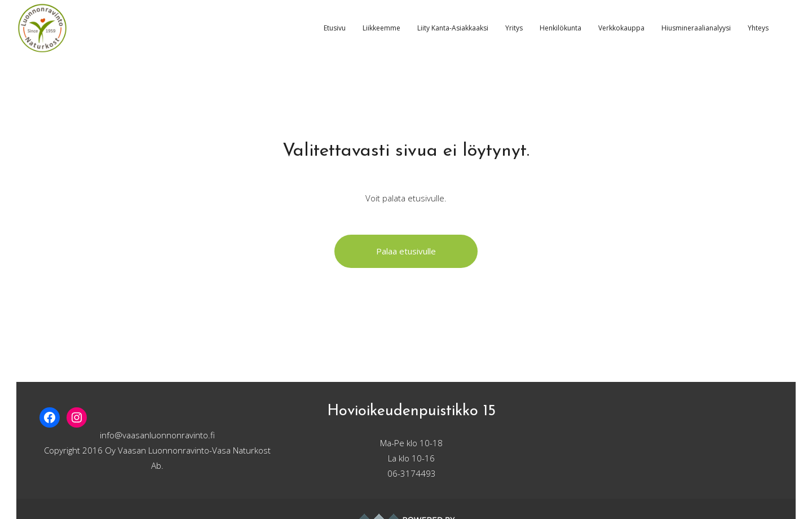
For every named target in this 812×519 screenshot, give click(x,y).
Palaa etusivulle (406, 251)
